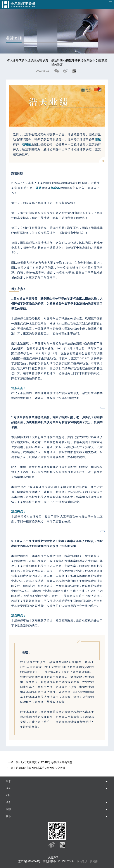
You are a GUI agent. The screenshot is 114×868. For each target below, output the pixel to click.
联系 (8, 816)
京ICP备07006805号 (29, 861)
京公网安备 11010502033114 (59, 861)
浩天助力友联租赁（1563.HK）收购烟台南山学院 (44, 762)
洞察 (8, 809)
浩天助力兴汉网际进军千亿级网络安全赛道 (41, 768)
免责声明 (53, 858)
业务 (8, 788)
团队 (8, 795)
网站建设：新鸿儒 (87, 861)
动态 (8, 802)
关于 (8, 781)
